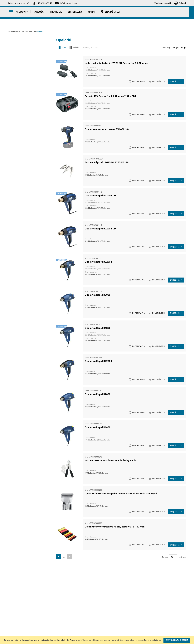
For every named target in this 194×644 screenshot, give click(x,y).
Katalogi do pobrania (88, 617)
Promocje (58, 24)
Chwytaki (29, 77)
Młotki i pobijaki (29, 121)
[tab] (10, 44)
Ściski (29, 236)
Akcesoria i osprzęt (31, 44)
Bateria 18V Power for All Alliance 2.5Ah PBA (110, 96)
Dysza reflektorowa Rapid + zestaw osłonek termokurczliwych (121, 493)
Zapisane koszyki (163, 3)
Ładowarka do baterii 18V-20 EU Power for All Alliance (116, 63)
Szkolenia (44, 617)
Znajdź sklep (113, 24)
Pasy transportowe (31, 410)
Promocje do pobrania (89, 623)
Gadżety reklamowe (31, 405)
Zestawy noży (29, 318)
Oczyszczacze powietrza (31, 359)
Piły (29, 203)
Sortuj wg (166, 48)
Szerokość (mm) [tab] (24, 525)
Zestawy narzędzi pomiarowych (29, 296)
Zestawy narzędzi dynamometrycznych (29, 280)
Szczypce (29, 214)
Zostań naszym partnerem (20, 623)
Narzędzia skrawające (29, 175)
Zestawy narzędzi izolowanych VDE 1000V (29, 340)
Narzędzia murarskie (29, 153)
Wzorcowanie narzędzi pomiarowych (121, 625)
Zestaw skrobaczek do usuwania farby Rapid (111, 460)
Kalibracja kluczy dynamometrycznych (120, 614)
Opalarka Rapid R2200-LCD (100, 195)
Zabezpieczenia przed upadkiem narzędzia (29, 258)
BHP (31, 383)
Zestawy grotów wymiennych (29, 269)
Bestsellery (77, 24)
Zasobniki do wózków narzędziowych (29, 263)
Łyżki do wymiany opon (29, 104)
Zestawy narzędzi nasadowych (29, 285)
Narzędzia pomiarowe (31, 66)
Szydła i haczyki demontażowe (29, 225)
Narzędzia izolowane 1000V (29, 143)
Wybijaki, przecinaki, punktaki (29, 247)
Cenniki (82, 611)
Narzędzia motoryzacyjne (29, 148)
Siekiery (29, 208)
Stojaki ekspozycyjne (31, 370)
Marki (94, 24)
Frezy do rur (29, 82)
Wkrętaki (29, 241)
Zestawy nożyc (29, 323)
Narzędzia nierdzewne (29, 164)
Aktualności (14, 617)
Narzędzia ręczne (29, 31)
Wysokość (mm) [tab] (24, 520)
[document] (97, 640)
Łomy (29, 99)
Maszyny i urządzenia (31, 50)
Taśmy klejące (31, 416)
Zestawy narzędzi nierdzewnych (29, 290)
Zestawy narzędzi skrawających (29, 301)
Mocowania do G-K (29, 351)
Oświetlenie (31, 364)
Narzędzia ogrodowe (29, 170)
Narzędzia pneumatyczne (31, 61)
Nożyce (29, 192)
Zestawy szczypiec (29, 329)
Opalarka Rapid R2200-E (99, 262)
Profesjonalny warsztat (89, 634)
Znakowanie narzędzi (120, 634)
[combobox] (129, 12)
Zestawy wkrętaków (29, 334)
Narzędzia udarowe (29, 181)
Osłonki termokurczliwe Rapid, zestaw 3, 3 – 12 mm (115, 527)
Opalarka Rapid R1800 (98, 328)
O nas (11, 611)
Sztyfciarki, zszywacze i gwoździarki (29, 219)
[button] (157, 81)
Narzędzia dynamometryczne (31, 55)
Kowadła (29, 345)
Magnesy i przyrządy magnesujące (29, 110)
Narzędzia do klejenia (29, 126)
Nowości (41, 24)
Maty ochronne (29, 115)
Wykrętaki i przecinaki (29, 252)
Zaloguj (182, 3)
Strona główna (14, 31)
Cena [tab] (18, 443)
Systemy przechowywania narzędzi (31, 377)
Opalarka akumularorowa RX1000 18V (107, 129)
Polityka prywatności (88, 628)
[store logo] (23, 12)
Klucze (29, 93)
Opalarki (29, 197)
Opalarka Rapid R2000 (98, 295)
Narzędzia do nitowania (29, 132)
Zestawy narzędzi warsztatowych (29, 313)
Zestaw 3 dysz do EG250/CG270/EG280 (107, 162)
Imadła (29, 88)
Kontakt (43, 611)
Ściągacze (29, 230)
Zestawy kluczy (29, 274)
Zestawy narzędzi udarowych (29, 307)
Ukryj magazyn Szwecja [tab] (28, 432)
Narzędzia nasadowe (29, 159)
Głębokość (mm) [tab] (24, 463)
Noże (29, 186)
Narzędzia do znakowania (29, 137)
